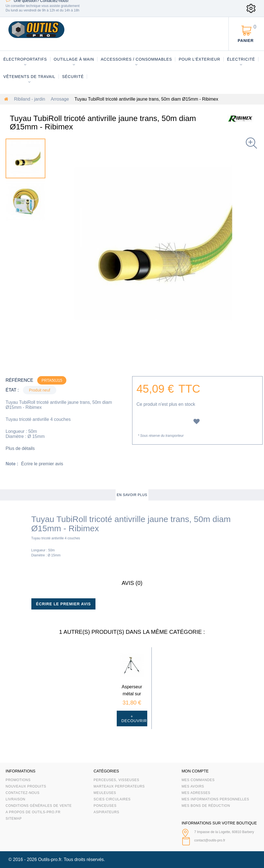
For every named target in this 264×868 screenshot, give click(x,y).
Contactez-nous (23, 793)
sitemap (14, 819)
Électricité (241, 59)
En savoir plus (132, 495)
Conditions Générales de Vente (39, 806)
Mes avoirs (193, 786)
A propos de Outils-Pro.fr (33, 812)
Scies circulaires (112, 799)
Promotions (18, 780)
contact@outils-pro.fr (210, 840)
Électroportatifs (25, 59)
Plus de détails (20, 448)
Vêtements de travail (29, 77)
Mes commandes (198, 780)
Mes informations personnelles (215, 799)
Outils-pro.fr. (50, 859)
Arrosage (60, 99)
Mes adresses (196, 793)
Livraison (16, 799)
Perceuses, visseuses (116, 780)
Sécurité (73, 77)
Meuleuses (105, 793)
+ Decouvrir (134, 718)
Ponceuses (105, 806)
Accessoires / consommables (136, 59)
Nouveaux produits (26, 786)
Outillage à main (74, 59)
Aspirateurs (106, 812)
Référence (19, 380)
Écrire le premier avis (42, 464)
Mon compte (195, 771)
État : (12, 390)
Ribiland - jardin (30, 99)
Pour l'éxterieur (199, 59)
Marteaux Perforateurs (119, 786)
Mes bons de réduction (206, 806)
